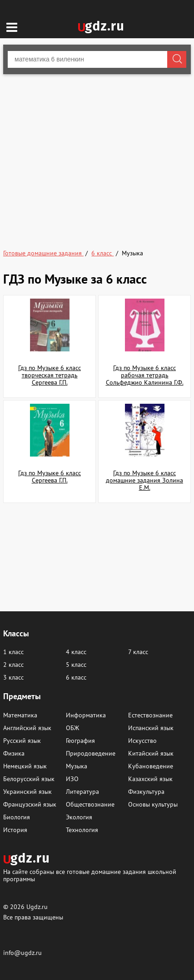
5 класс (76, 665)
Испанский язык (151, 728)
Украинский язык (27, 792)
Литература (82, 792)
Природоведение (91, 753)
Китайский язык (151, 753)
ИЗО (72, 779)
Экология (79, 817)
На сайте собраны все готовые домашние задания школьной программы (90, 875)
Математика (20, 715)
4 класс (76, 652)
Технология (82, 830)
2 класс (13, 665)
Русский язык (22, 741)
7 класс (138, 652)
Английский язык (27, 728)
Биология (17, 817)
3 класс (13, 677)
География (80, 741)
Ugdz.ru (37, 907)
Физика (14, 753)
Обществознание (90, 804)
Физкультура (146, 792)
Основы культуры (153, 804)
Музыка (77, 766)
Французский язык (30, 804)
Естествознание (150, 715)
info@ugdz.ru (22, 953)
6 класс (76, 677)
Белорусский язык (29, 779)
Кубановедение (151, 766)
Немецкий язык (25, 766)
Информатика (86, 715)
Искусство (142, 741)
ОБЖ (72, 728)
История (15, 830)
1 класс (13, 652)
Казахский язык (150, 779)
